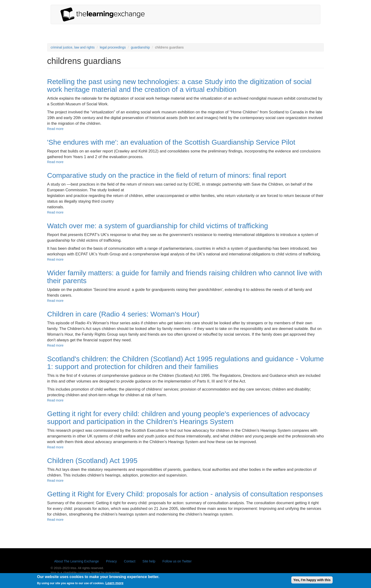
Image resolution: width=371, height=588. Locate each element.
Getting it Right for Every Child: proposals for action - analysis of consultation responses (185, 494)
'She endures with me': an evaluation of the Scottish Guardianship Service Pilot (171, 142)
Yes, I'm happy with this (312, 581)
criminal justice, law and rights (73, 47)
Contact (130, 561)
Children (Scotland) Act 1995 (92, 461)
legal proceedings (113, 47)
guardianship (140, 47)
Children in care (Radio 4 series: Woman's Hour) (123, 314)
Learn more (114, 585)
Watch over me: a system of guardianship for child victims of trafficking (158, 226)
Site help (149, 561)
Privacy (111, 561)
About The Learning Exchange (77, 561)
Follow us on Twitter (177, 561)
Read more (55, 129)
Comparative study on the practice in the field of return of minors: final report (167, 175)
